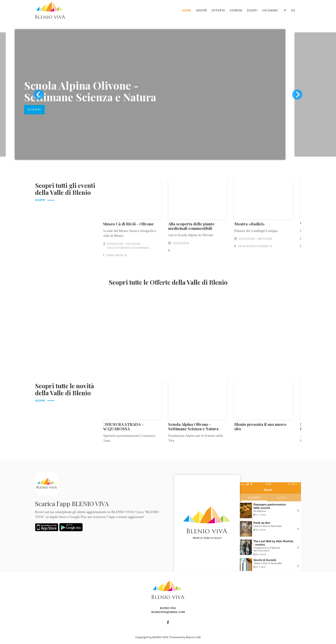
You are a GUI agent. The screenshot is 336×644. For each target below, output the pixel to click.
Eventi (252, 10)
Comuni (236, 10)
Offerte (218, 10)
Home (187, 10)
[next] (297, 94)
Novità (201, 10)
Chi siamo (270, 10)
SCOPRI (52, 110)
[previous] (39, 94)
